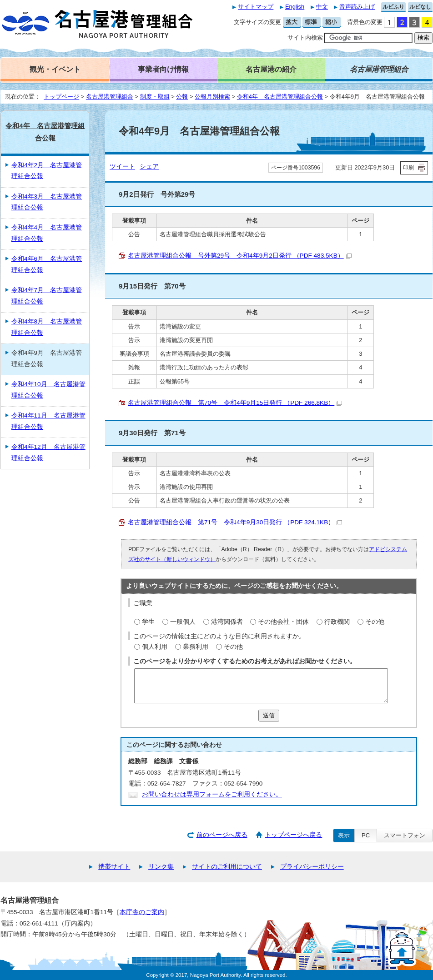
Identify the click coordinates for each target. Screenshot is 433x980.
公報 (182, 97)
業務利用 (196, 647)
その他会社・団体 (283, 622)
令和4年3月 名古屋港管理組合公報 (47, 202)
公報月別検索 (212, 97)
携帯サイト (114, 867)
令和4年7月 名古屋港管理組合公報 (47, 296)
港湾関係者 (227, 622)
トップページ (61, 97)
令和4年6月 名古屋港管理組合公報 (47, 264)
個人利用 (155, 647)
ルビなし (420, 7)
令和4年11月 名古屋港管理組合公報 (48, 421)
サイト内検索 (305, 37)
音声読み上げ (357, 7)
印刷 (408, 168)
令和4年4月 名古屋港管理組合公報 (47, 233)
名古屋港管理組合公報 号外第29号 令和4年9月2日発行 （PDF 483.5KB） (240, 256)
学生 (148, 622)
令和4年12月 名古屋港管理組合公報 (48, 452)
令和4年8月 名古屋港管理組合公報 (47, 327)
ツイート (122, 167)
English (295, 7)
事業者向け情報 (163, 69)
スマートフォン (405, 835)
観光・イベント (55, 69)
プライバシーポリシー (312, 867)
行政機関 (337, 622)
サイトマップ (256, 7)
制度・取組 (155, 97)
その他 (375, 622)
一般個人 (183, 622)
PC (366, 835)
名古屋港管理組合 (110, 97)
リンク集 (161, 867)
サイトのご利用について (227, 867)
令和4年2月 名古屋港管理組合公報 (47, 171)
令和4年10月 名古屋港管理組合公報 (48, 390)
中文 (322, 7)
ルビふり (393, 7)
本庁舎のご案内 (142, 912)
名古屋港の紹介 (271, 69)
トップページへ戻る (293, 835)
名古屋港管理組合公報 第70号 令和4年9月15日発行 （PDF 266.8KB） (235, 403)
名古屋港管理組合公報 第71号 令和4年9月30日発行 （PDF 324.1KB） (235, 522)
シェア (149, 167)
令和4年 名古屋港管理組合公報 (280, 97)
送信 (269, 715)
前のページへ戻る (222, 835)
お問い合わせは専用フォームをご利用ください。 (212, 794)
